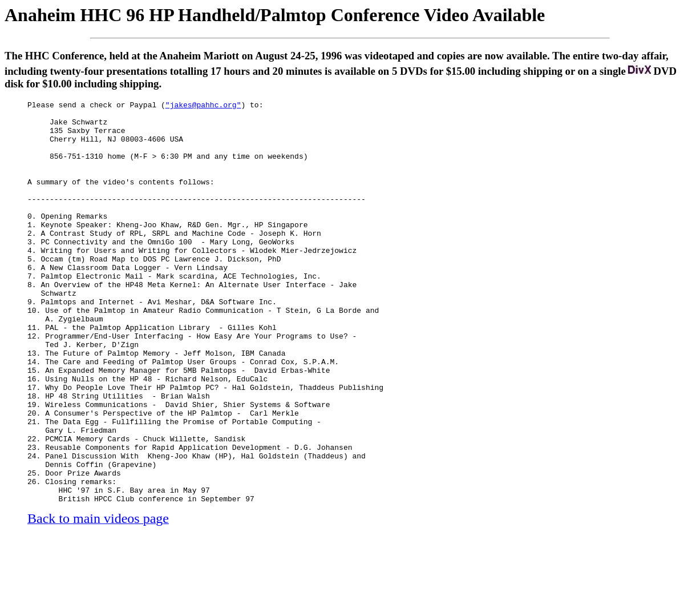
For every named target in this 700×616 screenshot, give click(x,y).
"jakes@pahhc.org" (203, 106)
